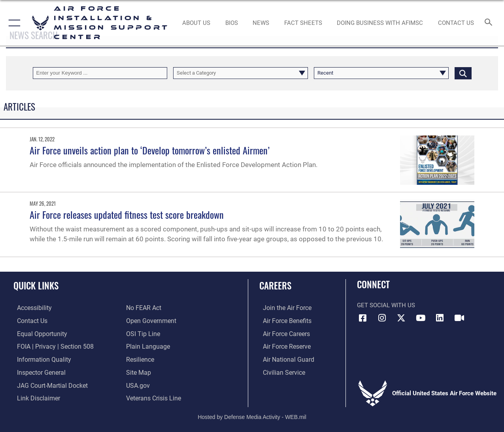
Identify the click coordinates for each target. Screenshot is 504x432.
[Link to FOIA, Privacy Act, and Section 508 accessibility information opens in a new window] (50, 346)
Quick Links (36, 286)
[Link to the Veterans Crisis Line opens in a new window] (153, 396)
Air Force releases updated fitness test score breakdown (127, 214)
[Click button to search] (463, 73)
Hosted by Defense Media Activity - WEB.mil (252, 415)
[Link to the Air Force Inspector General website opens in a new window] (37, 371)
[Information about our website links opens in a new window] (34, 396)
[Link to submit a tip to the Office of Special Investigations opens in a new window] (142, 333)
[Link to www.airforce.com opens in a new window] (283, 308)
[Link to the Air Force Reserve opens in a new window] (283, 346)
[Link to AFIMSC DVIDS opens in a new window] (459, 318)
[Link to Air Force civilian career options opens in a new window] (279, 371)
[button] (13, 23)
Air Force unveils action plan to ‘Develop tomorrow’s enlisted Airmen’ (150, 150)
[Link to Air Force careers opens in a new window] (282, 333)
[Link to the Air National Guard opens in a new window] (284, 359)
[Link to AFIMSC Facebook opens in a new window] (363, 318)
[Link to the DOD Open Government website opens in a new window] (150, 321)
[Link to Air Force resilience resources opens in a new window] (140, 359)
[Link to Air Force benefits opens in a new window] (283, 321)
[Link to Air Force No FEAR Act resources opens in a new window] (143, 308)
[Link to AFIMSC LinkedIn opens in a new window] (440, 318)
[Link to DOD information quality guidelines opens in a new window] (39, 359)
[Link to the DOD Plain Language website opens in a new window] (146, 346)
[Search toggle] (490, 23)
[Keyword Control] (100, 73)
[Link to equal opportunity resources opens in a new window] (37, 333)
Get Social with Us (386, 305)
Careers (275, 286)
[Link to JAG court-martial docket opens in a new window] (47, 384)
